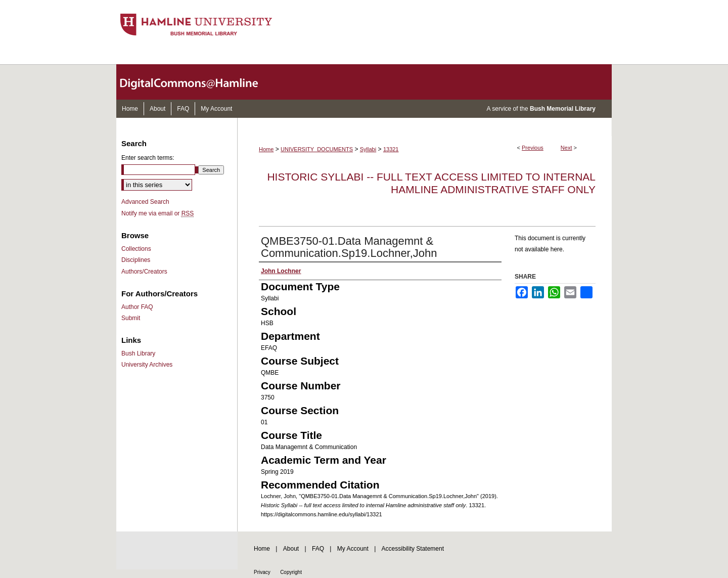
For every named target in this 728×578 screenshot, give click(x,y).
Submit (131, 318)
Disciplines (136, 260)
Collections (136, 249)
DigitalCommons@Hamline (197, 82)
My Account (353, 549)
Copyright (291, 572)
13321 (391, 149)
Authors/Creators (144, 272)
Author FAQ (137, 307)
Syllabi (368, 149)
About (291, 549)
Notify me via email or (157, 213)
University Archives (147, 365)
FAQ (318, 549)
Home (266, 149)
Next (566, 148)
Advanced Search (145, 202)
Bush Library (138, 353)
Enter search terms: (148, 158)
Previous (533, 148)
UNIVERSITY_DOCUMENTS (317, 149)
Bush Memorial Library (563, 109)
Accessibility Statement (413, 549)
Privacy (262, 572)
